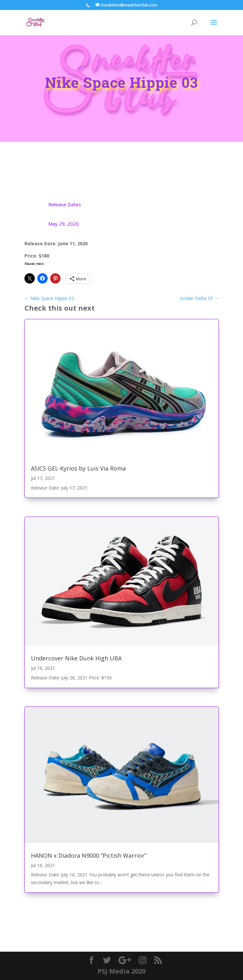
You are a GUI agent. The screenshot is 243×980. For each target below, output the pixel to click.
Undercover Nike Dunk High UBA (76, 658)
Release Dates (65, 204)
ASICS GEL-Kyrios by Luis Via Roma (78, 468)
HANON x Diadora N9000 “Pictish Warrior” (89, 855)
